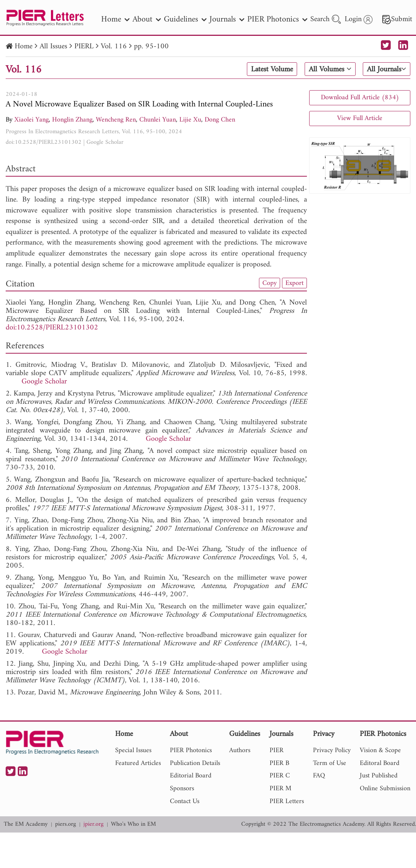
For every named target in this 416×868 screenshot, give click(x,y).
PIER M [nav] (280, 789)
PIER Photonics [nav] (277, 19)
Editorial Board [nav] (191, 776)
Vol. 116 (114, 47)
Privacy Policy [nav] (332, 750)
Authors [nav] (240, 750)
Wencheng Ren (116, 120)
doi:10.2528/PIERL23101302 (44, 142)
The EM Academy (26, 824)
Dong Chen (220, 120)
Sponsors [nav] (182, 789)
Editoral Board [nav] (380, 763)
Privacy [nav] (324, 735)
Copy (270, 283)
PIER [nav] (277, 750)
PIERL (84, 47)
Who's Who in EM (133, 824)
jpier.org (93, 824)
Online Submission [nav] (385, 789)
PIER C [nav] (280, 776)
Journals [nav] (227, 19)
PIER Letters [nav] (287, 801)
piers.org (65, 824)
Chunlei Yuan (158, 120)
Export (294, 283)
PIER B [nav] (279, 763)
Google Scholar (105, 142)
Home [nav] (115, 19)
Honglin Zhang (72, 120)
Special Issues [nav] (133, 750)
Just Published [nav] (379, 776)
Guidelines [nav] (185, 19)
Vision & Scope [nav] (380, 750)
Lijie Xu (190, 120)
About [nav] (147, 19)
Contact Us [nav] (185, 801)
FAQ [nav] (319, 776)
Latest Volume (272, 69)
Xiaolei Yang (32, 120)
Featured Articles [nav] (138, 763)
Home (24, 47)
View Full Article (360, 118)
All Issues (53, 47)
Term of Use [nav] (330, 763)
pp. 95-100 (151, 47)
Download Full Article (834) (360, 98)
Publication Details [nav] (195, 763)
